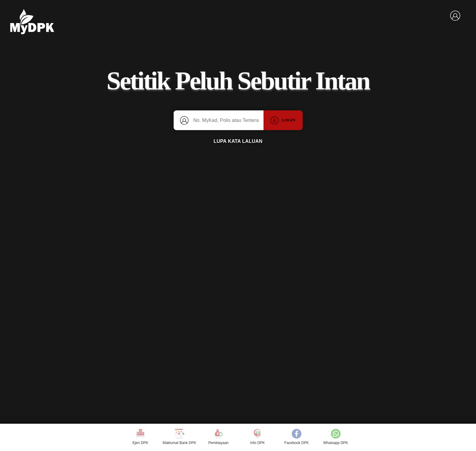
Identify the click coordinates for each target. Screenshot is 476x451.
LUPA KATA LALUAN (238, 141)
